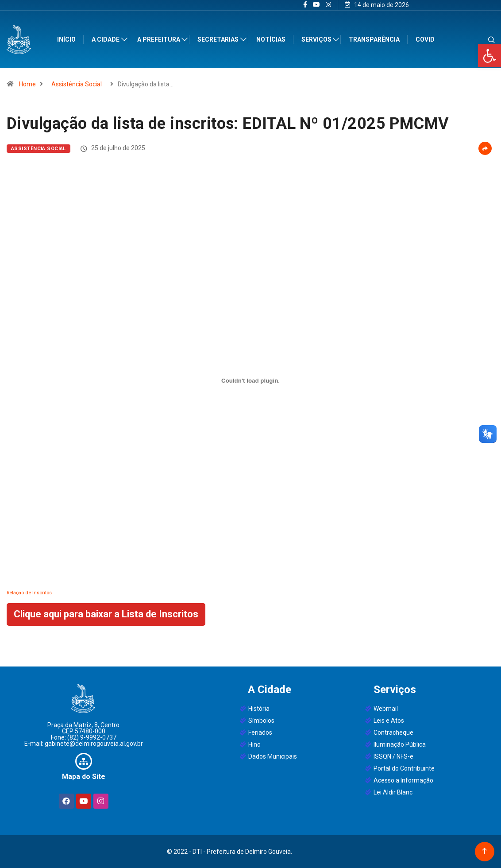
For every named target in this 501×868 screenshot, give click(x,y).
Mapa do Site (84, 777)
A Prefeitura (159, 39)
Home (27, 84)
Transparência (375, 39)
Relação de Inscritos (29, 593)
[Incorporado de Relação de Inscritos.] (250, 380)
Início (67, 39)
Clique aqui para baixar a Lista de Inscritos (106, 614)
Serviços (317, 39)
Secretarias (218, 39)
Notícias (271, 39)
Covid (426, 39)
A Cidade (106, 39)
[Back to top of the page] (484, 851)
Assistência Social (77, 84)
